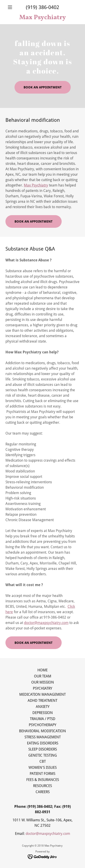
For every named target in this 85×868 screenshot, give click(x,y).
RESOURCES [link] (42, 786)
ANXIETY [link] (43, 707)
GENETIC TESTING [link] (43, 755)
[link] (42, 17)
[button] (11, 7)
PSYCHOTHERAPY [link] (42, 725)
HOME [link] (42, 670)
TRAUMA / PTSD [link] (43, 719)
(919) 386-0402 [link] (42, 7)
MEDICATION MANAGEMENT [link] (42, 694)
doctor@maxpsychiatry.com (46, 623)
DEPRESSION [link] (43, 713)
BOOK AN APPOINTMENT (43, 87)
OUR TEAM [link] (43, 676)
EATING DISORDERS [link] (43, 743)
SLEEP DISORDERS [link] (43, 749)
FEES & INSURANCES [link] (43, 780)
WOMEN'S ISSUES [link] (43, 768)
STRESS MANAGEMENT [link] (43, 737)
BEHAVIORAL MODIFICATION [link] (42, 731)
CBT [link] (43, 761)
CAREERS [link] (43, 792)
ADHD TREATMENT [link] (42, 701)
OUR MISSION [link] (43, 682)
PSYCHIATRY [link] (42, 688)
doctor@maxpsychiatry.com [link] (48, 834)
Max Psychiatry (36, 185)
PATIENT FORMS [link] (42, 774)
